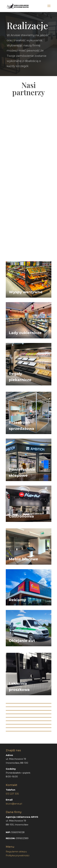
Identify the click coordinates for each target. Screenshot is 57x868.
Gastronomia (21, 516)
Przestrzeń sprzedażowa (22, 425)
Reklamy (17, 600)
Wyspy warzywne (26, 292)
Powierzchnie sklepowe (22, 472)
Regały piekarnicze (20, 377)
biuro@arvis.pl (14, 804)
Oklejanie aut (22, 641)
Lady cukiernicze (25, 333)
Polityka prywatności (18, 855)
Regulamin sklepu (16, 852)
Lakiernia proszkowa (19, 687)
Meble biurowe (23, 559)
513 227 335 (13, 794)
